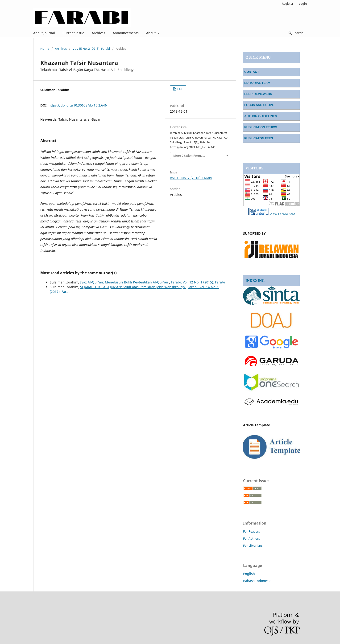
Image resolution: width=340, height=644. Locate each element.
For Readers (251, 531)
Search (296, 33)
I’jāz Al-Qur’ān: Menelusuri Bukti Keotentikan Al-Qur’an (125, 282)
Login (303, 4)
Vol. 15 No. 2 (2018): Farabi (91, 49)
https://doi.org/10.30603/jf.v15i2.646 (78, 105)
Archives (98, 33)
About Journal (44, 33)
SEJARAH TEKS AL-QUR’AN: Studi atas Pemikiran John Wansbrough (133, 287)
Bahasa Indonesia (257, 581)
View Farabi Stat (282, 214)
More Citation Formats (189, 156)
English (249, 574)
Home (45, 49)
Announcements (126, 33)
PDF (180, 89)
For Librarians (253, 546)
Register (288, 4)
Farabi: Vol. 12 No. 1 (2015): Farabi (198, 282)
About (151, 33)
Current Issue (73, 33)
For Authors (251, 538)
